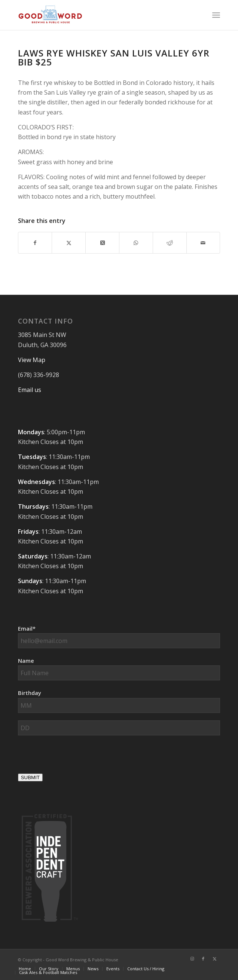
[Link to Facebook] (203, 959)
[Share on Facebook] (35, 243)
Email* (27, 628)
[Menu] (216, 15)
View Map (32, 360)
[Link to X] (214, 959)
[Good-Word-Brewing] (99, 15)
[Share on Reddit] (170, 243)
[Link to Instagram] (192, 959)
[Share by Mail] (203, 243)
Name (26, 661)
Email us (30, 390)
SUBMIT (30, 777)
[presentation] (75, 757)
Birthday (30, 693)
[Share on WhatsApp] (136, 243)
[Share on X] (69, 243)
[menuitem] (216, 15)
